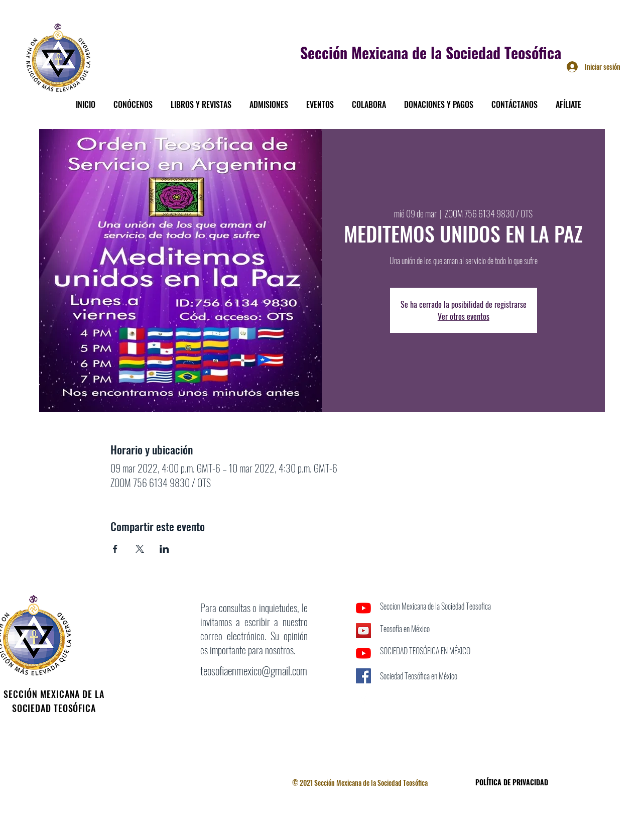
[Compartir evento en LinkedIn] (164, 549)
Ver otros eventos (464, 316)
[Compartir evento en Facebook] (115, 549)
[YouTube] (363, 608)
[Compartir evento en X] (140, 549)
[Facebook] (363, 698)
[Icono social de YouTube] (363, 631)
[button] (133, 100)
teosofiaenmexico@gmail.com (254, 670)
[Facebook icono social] (363, 676)
